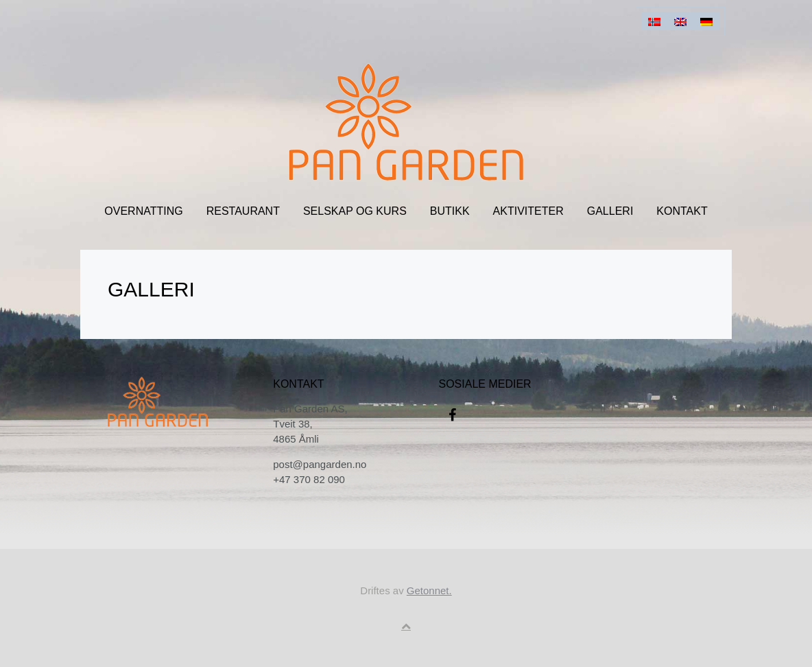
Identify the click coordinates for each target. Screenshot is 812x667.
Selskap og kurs (355, 211)
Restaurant (243, 211)
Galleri (610, 211)
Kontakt (682, 211)
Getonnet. (429, 590)
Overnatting (143, 211)
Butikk (450, 211)
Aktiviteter (528, 211)
